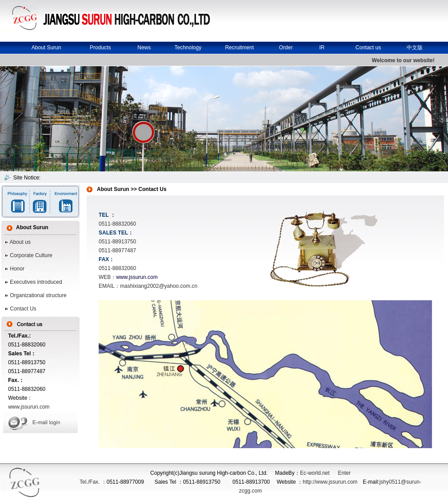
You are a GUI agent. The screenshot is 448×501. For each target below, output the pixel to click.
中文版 (415, 48)
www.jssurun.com (29, 407)
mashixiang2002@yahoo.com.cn (159, 286)
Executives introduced (35, 282)
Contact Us (22, 309)
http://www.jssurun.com (330, 482)
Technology (188, 48)
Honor (17, 269)
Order (286, 48)
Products (100, 48)
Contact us (368, 48)
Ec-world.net (315, 473)
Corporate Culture (30, 255)
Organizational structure (38, 295)
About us (20, 242)
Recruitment (239, 48)
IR (322, 48)
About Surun (46, 48)
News (144, 48)
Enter (344, 473)
